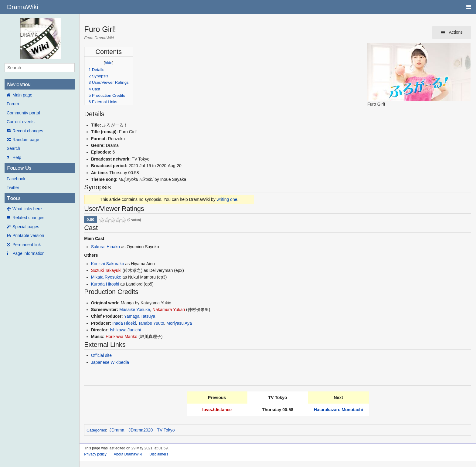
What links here (27, 209)
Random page (26, 140)
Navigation (19, 85)
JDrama (117, 430)
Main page (22, 95)
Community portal (23, 113)
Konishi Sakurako (108, 264)
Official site (101, 355)
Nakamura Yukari (169, 310)
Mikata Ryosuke (106, 277)
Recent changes (28, 131)
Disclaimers (159, 454)
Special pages (26, 227)
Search (13, 148)
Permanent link (27, 245)
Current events (21, 122)
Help (17, 157)
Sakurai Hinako (105, 247)
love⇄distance (217, 410)
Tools (14, 198)
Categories (96, 430)
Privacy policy (95, 454)
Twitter (13, 188)
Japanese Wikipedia (110, 362)
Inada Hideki (124, 323)
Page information (29, 253)
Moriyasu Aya (179, 323)
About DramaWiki (128, 454)
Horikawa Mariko (121, 337)
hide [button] (109, 63)
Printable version (28, 235)
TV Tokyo (166, 430)
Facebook (16, 179)
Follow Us (19, 168)
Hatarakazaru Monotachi (338, 410)
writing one (227, 199)
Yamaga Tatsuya (139, 316)
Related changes (28, 218)
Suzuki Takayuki (106, 270)
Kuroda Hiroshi (105, 284)
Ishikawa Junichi (125, 330)
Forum (13, 104)
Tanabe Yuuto (151, 323)
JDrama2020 (141, 430)
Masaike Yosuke (135, 310)
